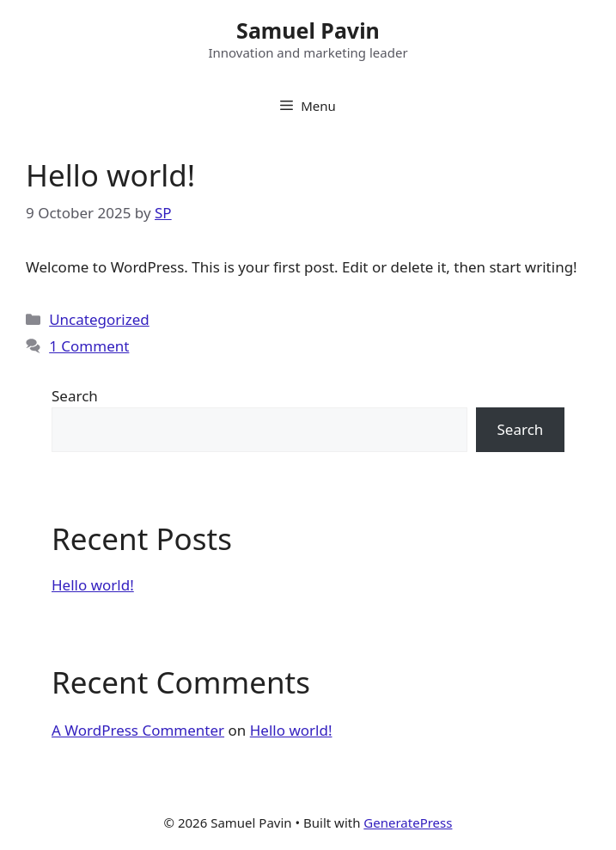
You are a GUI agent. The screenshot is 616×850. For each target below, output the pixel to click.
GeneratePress (408, 822)
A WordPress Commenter (138, 730)
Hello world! (110, 175)
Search (75, 396)
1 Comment (89, 346)
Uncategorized (99, 319)
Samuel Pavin (308, 30)
